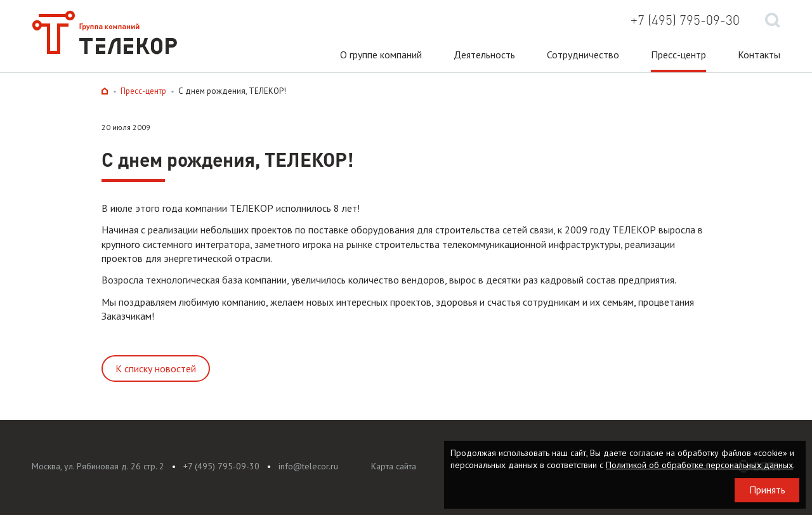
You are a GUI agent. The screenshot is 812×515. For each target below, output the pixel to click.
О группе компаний (381, 55)
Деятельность (484, 55)
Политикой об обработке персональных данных (699, 465)
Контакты (759, 55)
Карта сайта (394, 466)
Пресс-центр (678, 55)
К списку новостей (156, 368)
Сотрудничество (583, 55)
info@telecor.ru (308, 466)
